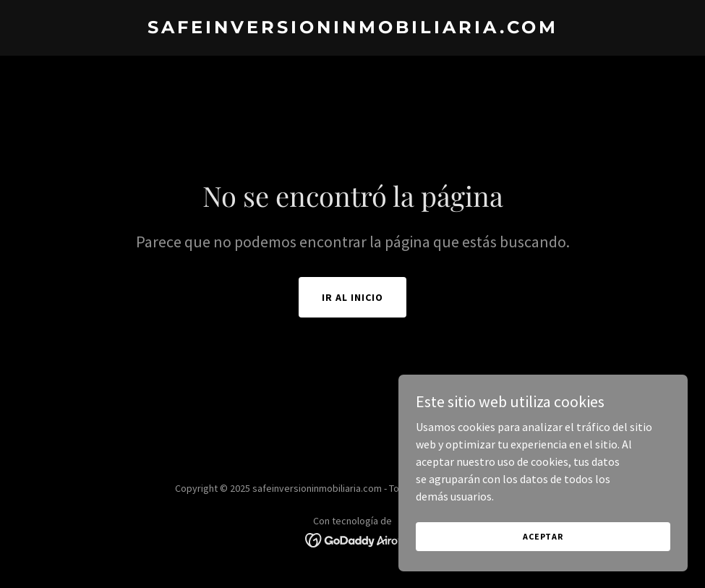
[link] (353, 29)
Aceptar (543, 546)
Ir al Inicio (352, 297)
